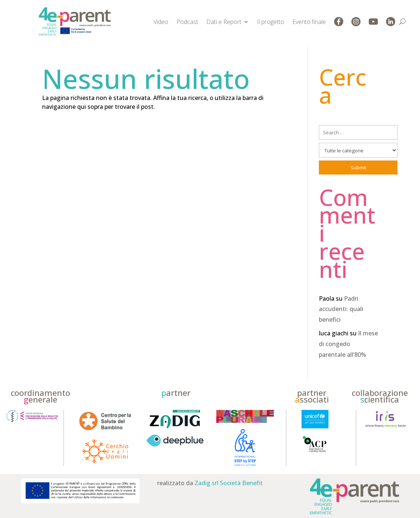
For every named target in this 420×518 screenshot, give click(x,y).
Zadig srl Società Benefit (229, 483)
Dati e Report (224, 22)
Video (161, 22)
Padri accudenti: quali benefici (341, 309)
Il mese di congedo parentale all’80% (348, 344)
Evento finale (309, 22)
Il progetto (271, 22)
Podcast (187, 22)
